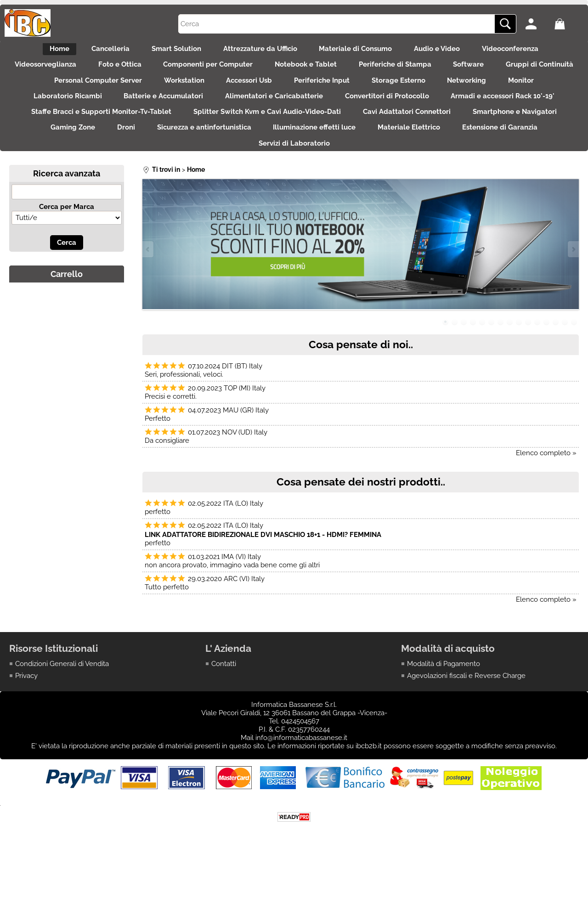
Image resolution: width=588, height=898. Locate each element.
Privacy (26, 702)
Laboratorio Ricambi (149, 109)
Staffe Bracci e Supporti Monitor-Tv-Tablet (272, 129)
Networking (552, 90)
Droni (328, 148)
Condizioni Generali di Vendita (62, 690)
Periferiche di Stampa (448, 70)
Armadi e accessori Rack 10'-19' (123, 129)
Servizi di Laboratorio (391, 168)
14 (565, 348)
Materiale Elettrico (193, 168)
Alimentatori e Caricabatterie (366, 109)
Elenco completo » (546, 479)
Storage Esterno (478, 90)
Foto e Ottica (156, 70)
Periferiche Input (396, 90)
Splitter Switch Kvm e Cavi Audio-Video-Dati (444, 129)
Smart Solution (171, 51)
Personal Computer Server (155, 90)
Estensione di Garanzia (290, 168)
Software (528, 70)
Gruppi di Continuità (50, 90)
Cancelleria (99, 51)
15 (574, 348)
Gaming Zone (269, 148)
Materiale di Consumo (361, 51)
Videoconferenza (527, 51)
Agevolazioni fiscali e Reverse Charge (466, 702)
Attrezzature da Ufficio (260, 51)
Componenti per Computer (250, 70)
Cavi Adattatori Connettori (64, 148)
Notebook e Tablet (353, 70)
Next (573, 275)
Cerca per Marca (67, 233)
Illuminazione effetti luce (527, 148)
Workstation (247, 90)
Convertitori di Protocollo (485, 109)
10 (528, 348)
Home (43, 51)
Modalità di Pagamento (444, 690)
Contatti (224, 690)
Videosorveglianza (76, 70)
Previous (148, 275)
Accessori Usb (318, 90)
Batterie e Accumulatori (250, 109)
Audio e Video (448, 51)
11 (537, 348)
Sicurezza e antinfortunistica (411, 148)
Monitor (74, 109)
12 (547, 348)
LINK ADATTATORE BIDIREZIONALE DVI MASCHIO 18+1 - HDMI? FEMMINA (263, 561)
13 (556, 348)
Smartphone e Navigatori (177, 148)
